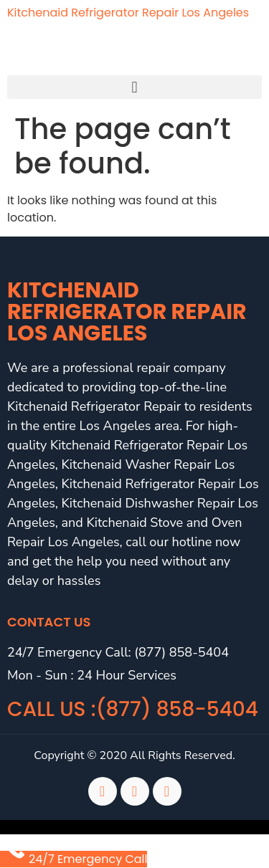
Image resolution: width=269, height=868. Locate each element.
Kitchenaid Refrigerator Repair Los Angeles (128, 13)
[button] (134, 87)
